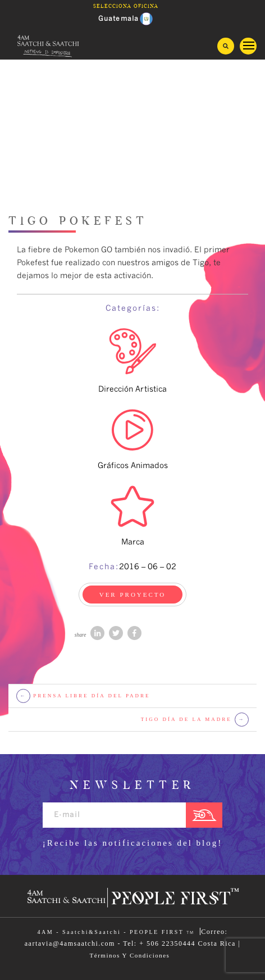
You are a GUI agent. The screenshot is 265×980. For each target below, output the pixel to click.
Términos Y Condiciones (130, 955)
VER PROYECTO (133, 595)
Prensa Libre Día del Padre (83, 696)
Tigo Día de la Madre (195, 720)
